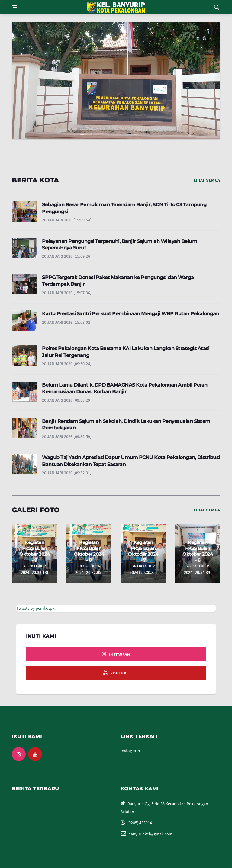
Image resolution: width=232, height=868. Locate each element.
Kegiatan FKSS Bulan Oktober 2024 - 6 (198, 551)
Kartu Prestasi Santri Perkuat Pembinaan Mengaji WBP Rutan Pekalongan (130, 314)
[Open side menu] (14, 7)
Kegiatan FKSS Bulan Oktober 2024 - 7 (143, 551)
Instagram (130, 750)
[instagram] (116, 654)
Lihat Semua (207, 180)
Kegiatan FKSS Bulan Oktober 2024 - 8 (89, 551)
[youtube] (116, 673)
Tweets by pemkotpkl (36, 608)
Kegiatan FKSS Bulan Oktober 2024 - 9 (34, 551)
